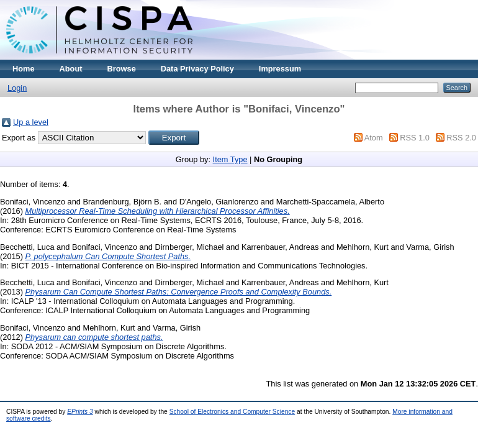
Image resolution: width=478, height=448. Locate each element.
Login (17, 88)
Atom (374, 138)
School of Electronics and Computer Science (232, 412)
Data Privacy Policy (197, 69)
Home (24, 69)
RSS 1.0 (415, 138)
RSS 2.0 (461, 138)
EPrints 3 (80, 412)
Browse (122, 69)
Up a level (31, 122)
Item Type (230, 159)
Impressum (280, 69)
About (71, 69)
